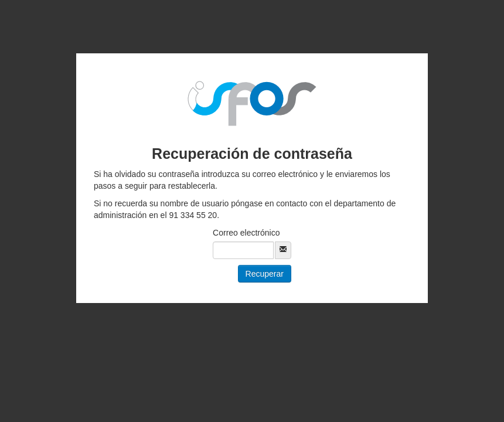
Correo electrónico (246, 233)
